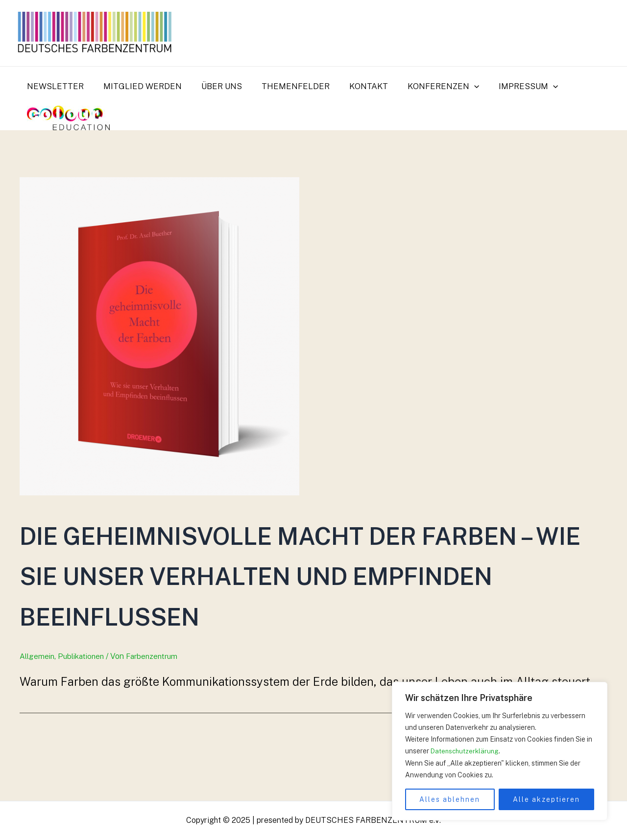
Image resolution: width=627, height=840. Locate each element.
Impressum (509, 86)
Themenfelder (285, 86)
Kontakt (355, 86)
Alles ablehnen (450, 799)
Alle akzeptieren (546, 799)
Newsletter (54, 86)
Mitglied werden (138, 86)
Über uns (214, 86)
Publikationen (83, 696)
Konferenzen (427, 86)
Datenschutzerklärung (466, 751)
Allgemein (37, 696)
